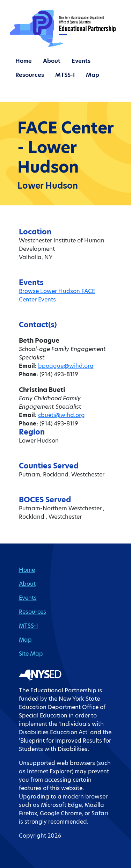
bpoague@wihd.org (66, 366)
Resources (30, 75)
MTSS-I (65, 75)
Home (24, 61)
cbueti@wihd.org (61, 415)
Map (93, 75)
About (52, 61)
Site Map (31, 654)
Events (81, 61)
